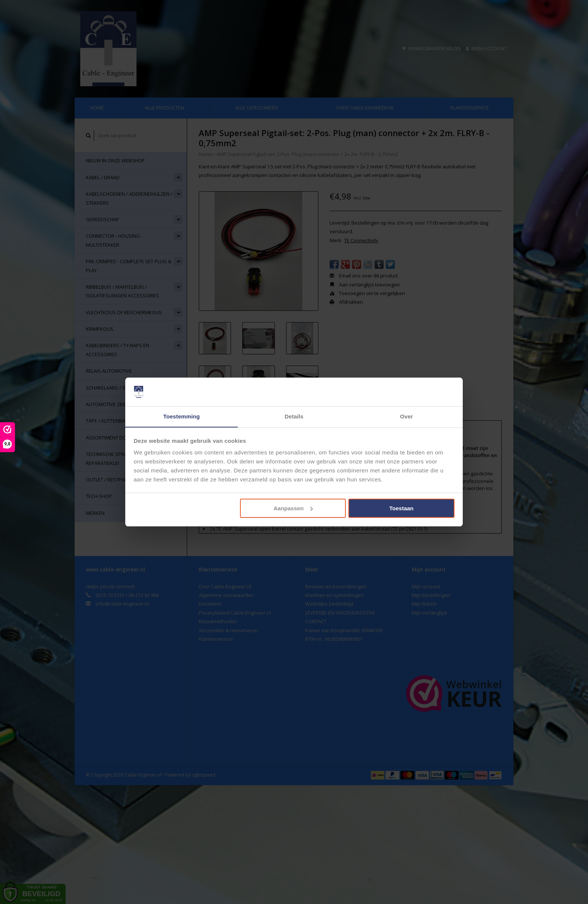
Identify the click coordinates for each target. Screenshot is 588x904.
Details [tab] (294, 416)
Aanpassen (293, 508)
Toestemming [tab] (181, 416)
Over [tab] (407, 416)
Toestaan (401, 508)
